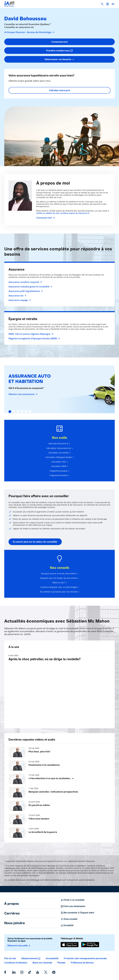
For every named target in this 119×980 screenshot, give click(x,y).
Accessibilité (52, 958)
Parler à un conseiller (73, 900)
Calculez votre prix (60, 90)
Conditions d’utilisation (16, 963)
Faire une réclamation (73, 906)
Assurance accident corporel (25, 282)
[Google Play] (90, 945)
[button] (108, 4)
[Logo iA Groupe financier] (9, 4)
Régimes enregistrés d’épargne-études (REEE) (34, 338)
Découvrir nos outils (19, 946)
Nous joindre (15, 923)
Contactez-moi (45, 218)
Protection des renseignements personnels (85, 958)
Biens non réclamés (42, 963)
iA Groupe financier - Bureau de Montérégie (29, 32)
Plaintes (61, 963)
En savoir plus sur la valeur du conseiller (35, 542)
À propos (12, 904)
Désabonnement (29, 958)
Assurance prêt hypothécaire (25, 291)
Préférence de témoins (82, 963)
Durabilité (67, 925)
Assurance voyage (19, 300)
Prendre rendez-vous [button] (60, 50)
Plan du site (10, 958)
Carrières (12, 913)
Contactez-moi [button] (60, 42)
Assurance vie (17, 296)
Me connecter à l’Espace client (77, 913)
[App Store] (70, 945)
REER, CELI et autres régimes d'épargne (31, 334)
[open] (113, 4)
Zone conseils (69, 919)
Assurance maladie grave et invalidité (30, 287)
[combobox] (60, 59)
